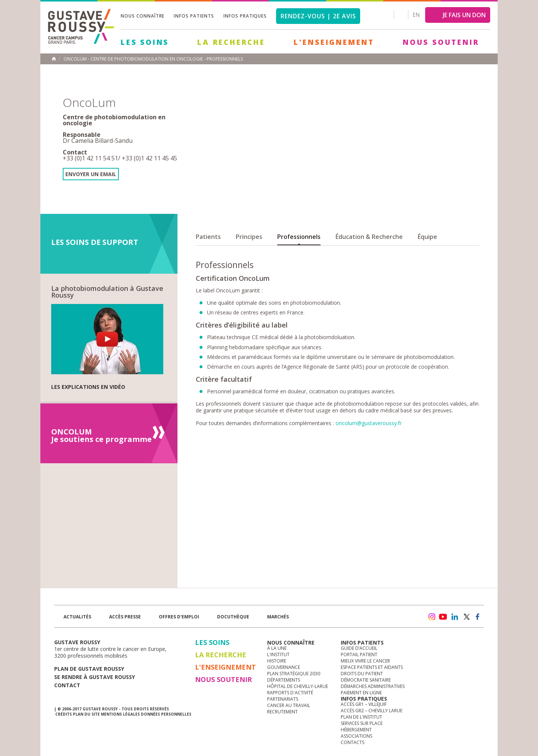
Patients (208, 237)
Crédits (64, 714)
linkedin (455, 617)
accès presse (125, 617)
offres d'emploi (179, 617)
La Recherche (231, 42)
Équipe (427, 237)
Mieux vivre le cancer (365, 661)
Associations (356, 736)
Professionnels (299, 237)
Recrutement (282, 712)
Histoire (277, 661)
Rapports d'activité (290, 693)
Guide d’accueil (359, 648)
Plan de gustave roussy (89, 669)
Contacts (353, 742)
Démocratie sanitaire (366, 680)
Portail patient (359, 654)
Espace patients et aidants (372, 667)
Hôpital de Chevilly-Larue (298, 686)
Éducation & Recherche (369, 237)
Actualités (77, 617)
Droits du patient (362, 674)
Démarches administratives (373, 686)
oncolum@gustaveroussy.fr (369, 423)
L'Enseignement (334, 42)
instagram (432, 617)
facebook (478, 617)
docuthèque (233, 617)
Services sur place (362, 723)
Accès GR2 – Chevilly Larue (372, 711)
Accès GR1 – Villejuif (364, 704)
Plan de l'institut (361, 717)
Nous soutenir (441, 42)
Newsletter (406, 620)
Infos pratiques (245, 16)
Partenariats (283, 699)
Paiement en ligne (361, 693)
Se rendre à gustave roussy (95, 677)
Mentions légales (120, 714)
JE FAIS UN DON (464, 15)
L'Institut (278, 654)
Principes (249, 237)
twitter (466, 617)
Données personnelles (166, 714)
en (416, 15)
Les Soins (145, 42)
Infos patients (194, 16)
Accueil (54, 59)
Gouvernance (284, 667)
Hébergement (356, 730)
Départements (284, 680)
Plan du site (86, 714)
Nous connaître (143, 16)
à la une (277, 648)
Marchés (278, 617)
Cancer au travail (289, 705)
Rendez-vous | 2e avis (318, 16)
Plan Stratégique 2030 (294, 674)
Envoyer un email (91, 174)
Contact (67, 685)
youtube (443, 617)
